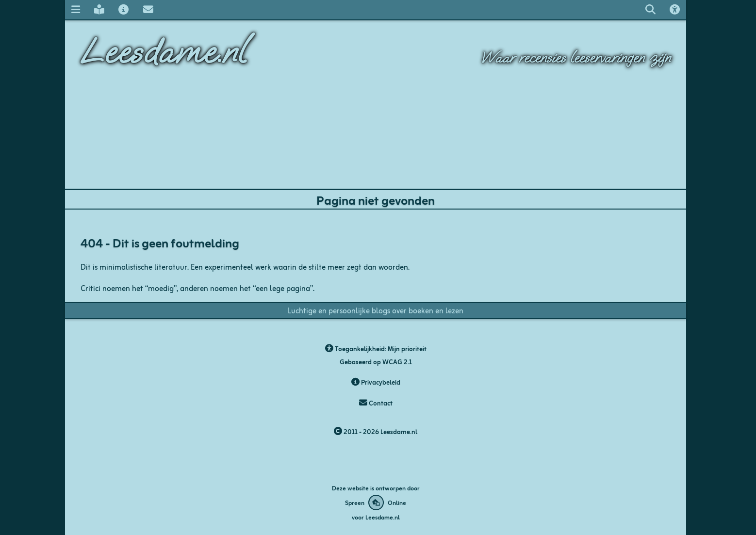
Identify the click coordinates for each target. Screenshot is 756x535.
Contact (376, 403)
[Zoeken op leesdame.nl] (650, 9)
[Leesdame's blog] (99, 9)
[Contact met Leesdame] (148, 9)
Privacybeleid (376, 382)
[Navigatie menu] (75, 9)
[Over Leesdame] (124, 9)
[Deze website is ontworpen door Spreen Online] (376, 503)
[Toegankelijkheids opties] (675, 9)
